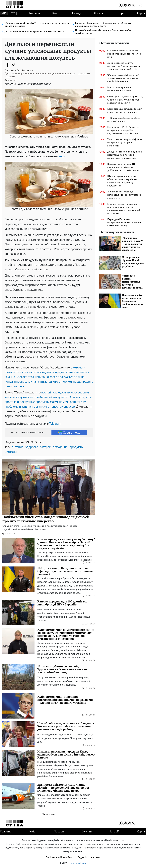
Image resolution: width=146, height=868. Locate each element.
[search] (140, 5)
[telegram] (125, 5)
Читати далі (49, 814)
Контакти (95, 857)
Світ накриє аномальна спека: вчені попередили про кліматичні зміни (125, 54)
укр (4, 13)
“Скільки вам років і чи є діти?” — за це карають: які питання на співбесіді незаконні (37, 25)
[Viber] (19, 65)
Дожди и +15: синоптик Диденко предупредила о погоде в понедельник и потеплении (125, 155)
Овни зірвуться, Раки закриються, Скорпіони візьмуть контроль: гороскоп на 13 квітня (125, 100)
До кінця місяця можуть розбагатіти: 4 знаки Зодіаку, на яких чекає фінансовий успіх (124, 66)
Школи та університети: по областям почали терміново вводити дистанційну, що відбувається (122, 181)
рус (13, 13)
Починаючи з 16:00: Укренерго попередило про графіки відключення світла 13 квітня (123, 130)
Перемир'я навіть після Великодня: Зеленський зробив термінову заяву (103, 32)
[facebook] (121, 5)
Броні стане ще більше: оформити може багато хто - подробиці (125, 110)
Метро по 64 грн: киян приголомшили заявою (119, 89)
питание (18, 447)
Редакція (82, 857)
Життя (99, 13)
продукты (76, 447)
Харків (141, 13)
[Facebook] (7, 65)
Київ (55, 13)
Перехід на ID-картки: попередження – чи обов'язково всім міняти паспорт (124, 223)
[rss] (133, 5)
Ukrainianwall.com (77, 863)
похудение (60, 447)
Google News (69, 433)
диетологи (12, 452)
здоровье (32, 447)
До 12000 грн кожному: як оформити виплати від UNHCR (35, 32)
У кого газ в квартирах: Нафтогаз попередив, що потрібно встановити (125, 143)
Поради (76, 13)
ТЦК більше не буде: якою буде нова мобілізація (124, 120)
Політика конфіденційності (60, 857)
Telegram (55, 424)
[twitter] (129, 5)
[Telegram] (13, 65)
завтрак (45, 447)
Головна (34, 13)
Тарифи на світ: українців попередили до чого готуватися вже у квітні (124, 195)
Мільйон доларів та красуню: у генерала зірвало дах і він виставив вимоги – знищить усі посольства (124, 209)
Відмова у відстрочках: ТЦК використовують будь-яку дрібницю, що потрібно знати (103, 25)
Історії (120, 13)
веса (62, 156)
